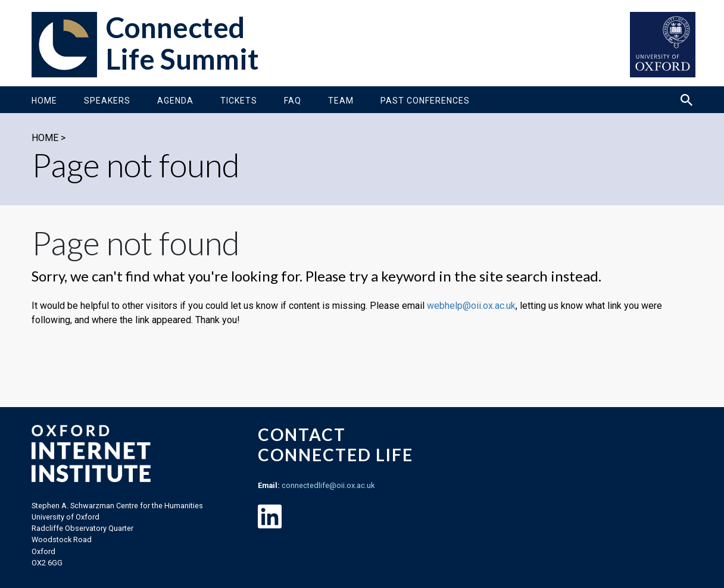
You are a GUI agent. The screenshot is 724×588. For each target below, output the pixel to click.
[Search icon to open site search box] (686, 100)
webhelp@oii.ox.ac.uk (471, 306)
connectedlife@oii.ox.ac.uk (328, 485)
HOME (45, 138)
